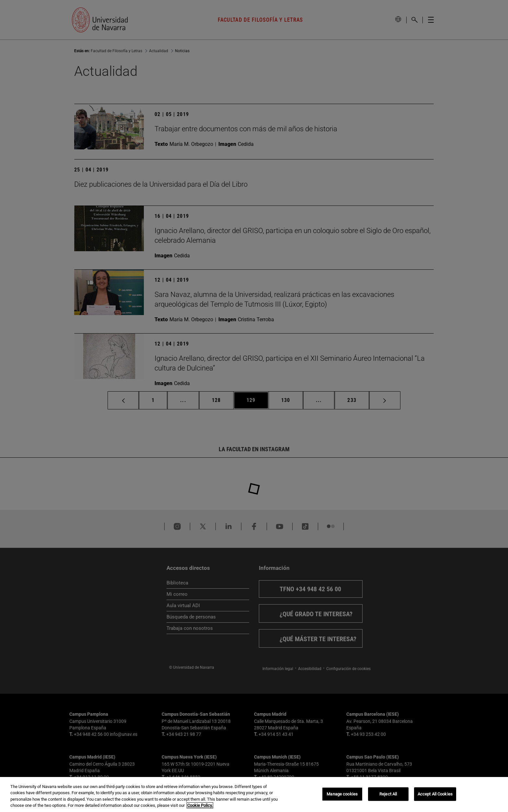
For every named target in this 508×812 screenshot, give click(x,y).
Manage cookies (342, 794)
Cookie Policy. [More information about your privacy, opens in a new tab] (200, 805)
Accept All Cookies (435, 794)
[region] (254, 794)
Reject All (388, 794)
